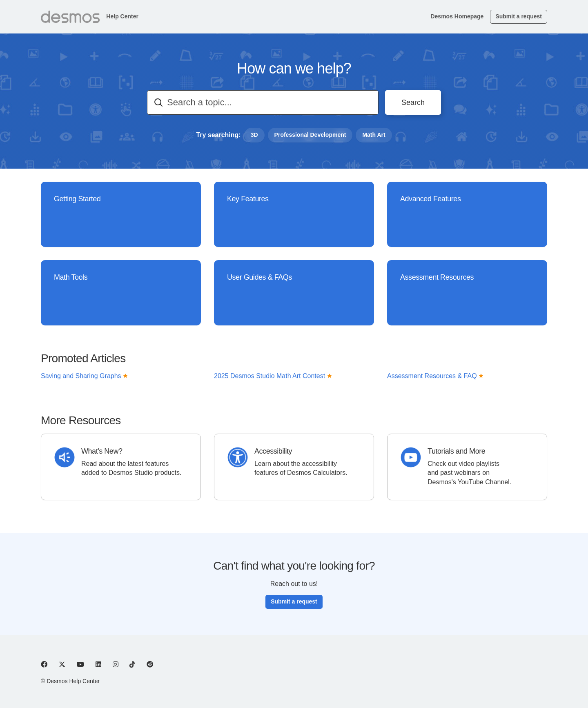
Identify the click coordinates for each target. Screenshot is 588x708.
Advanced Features (430, 199)
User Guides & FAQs (259, 278)
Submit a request (519, 16)
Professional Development (310, 135)
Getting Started (77, 199)
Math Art (374, 135)
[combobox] (263, 102)
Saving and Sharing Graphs (84, 379)
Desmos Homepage (457, 16)
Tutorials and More (456, 451)
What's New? (102, 451)
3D (254, 135)
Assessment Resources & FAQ (435, 379)
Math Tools (71, 277)
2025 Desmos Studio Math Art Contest (273, 379)
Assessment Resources (437, 277)
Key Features (248, 199)
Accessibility (273, 451)
